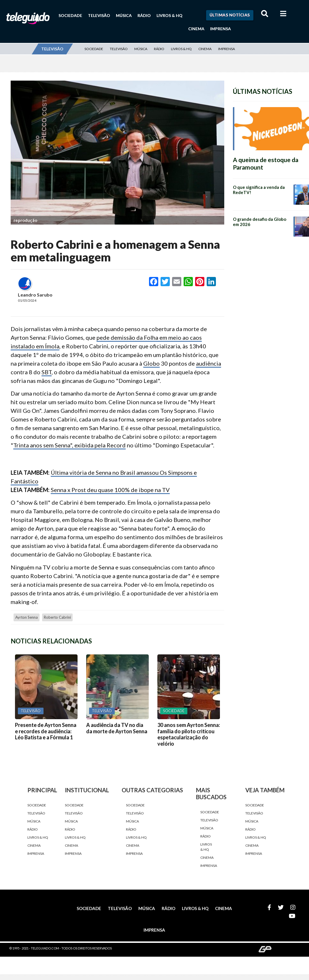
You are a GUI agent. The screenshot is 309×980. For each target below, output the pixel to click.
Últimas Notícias (230, 15)
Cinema (196, 29)
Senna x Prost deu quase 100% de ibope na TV (110, 490)
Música (124, 15)
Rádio (144, 15)
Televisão (99, 15)
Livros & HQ (169, 15)
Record (116, 445)
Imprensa (221, 29)
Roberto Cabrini (57, 617)
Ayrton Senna (27, 617)
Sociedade (70, 15)
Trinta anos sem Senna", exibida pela (60, 445)
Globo (151, 363)
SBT (47, 372)
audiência (209, 363)
